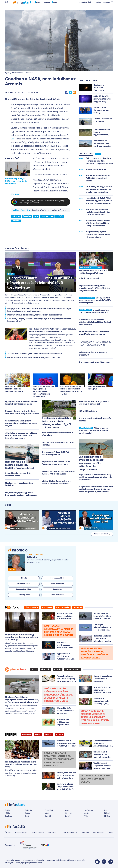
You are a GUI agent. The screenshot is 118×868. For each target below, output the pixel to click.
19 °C (110, 2)
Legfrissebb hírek (21, 833)
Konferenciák (63, 608)
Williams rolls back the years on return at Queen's (96, 779)
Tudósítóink (49, 811)
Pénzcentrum (32, 608)
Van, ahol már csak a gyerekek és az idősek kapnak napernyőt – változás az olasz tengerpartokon (91, 464)
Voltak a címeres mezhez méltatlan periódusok (93, 272)
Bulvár (67, 811)
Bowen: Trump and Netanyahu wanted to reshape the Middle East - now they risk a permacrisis (59, 760)
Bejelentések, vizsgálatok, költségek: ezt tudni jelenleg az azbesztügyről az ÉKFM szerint (57, 423)
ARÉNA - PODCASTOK (103, 7)
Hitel (34, 670)
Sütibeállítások (36, 863)
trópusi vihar (47, 217)
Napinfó (68, 816)
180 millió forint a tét (89, 412)
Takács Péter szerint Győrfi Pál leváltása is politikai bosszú (35, 354)
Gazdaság (9, 816)
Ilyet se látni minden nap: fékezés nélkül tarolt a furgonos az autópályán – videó (71, 390)
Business (27, 735)
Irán (56, 7)
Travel (48, 735)
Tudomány (26, 210)
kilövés (60, 217)
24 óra (40, 7)
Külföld (8, 813)
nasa (36, 217)
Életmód (48, 816)
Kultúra (27, 813)
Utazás (58, 670)
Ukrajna (48, 7)
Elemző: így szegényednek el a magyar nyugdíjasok (14, 389)
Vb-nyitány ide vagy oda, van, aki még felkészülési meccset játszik (95, 301)
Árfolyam (47, 608)
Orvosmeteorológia (70, 833)
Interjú (47, 813)
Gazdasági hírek (99, 833)
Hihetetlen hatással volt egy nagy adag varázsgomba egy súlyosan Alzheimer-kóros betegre (43, 392)
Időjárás (107, 816)
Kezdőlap (16, 210)
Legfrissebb (89, 811)
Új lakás (78, 608)
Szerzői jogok (20, 863)
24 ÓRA (98, 154)
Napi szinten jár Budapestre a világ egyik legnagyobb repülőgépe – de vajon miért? (95, 477)
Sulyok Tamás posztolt (89, 279)
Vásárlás (45, 670)
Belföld (8, 811)
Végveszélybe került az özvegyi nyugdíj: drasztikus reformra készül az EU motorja (22, 637)
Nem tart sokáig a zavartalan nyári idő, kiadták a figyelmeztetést (19, 465)
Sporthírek (85, 833)
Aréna (111, 833)
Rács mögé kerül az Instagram (97, 388)
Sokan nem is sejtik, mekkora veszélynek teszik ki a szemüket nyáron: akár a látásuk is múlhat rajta (95, 718)
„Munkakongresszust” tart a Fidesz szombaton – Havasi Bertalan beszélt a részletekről (21, 436)
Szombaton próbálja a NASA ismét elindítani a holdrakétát (16, 181)
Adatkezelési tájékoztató (66, 861)
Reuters (15, 195)
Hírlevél (107, 813)
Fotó (106, 811)
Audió (87, 813)
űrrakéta (27, 217)
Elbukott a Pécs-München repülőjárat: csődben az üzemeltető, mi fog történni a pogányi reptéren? (22, 700)
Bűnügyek (68, 813)
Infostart (10, 93)
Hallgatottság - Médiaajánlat (33, 861)
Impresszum (50, 861)
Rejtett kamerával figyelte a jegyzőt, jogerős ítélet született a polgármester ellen (94, 288)
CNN (13, 139)
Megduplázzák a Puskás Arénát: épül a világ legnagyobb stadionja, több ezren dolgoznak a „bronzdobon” (96, 490)
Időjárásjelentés (54, 833)
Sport (38, 735)
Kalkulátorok (73, 670)
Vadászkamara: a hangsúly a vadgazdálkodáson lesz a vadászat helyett (21, 424)
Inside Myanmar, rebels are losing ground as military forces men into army (21, 765)
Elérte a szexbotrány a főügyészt (94, 362)
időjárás (16, 217)
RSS (28, 863)
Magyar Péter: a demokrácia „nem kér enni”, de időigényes (35, 315)
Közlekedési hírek (38, 833)
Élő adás (24, 578)
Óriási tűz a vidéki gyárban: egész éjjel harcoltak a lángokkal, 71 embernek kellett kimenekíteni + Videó (59, 695)
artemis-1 (16, 221)
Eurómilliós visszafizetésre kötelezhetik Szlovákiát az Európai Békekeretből (95, 323)
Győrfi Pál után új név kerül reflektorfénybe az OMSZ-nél (34, 358)
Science (59, 735)
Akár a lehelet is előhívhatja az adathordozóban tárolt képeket (94, 431)
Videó (87, 816)
